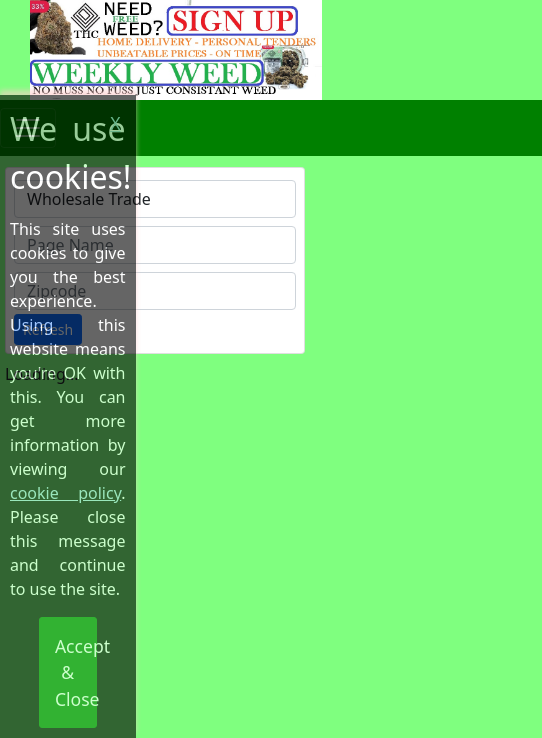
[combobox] (155, 199)
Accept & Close (76, 672)
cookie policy (65, 493)
